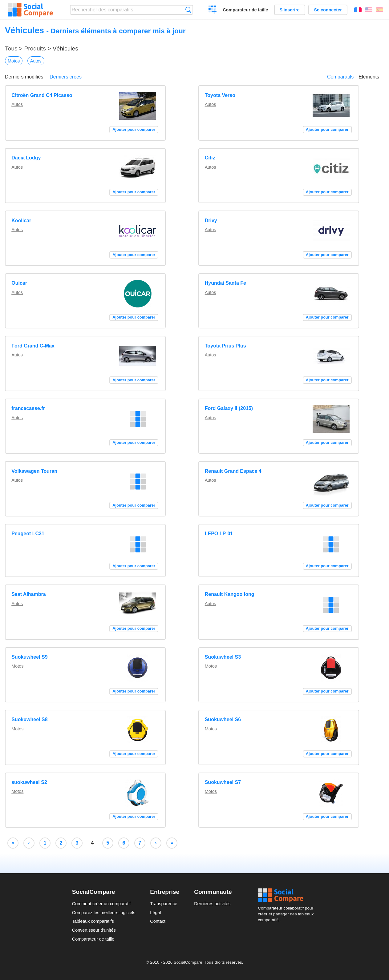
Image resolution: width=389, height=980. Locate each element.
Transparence (164, 904)
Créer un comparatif (213, 10)
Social (287, 895)
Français (358, 10)
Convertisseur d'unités (94, 930)
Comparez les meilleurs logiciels (104, 913)
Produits (35, 48)
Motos (14, 61)
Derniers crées (66, 77)
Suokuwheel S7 (223, 782)
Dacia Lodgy (26, 158)
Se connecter (328, 10)
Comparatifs (340, 77)
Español (379, 10)
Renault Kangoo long (230, 594)
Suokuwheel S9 (29, 657)
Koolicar (21, 221)
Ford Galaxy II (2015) (229, 408)
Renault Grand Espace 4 (233, 471)
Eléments (369, 77)
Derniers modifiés (24, 77)
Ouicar (19, 283)
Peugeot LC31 (28, 534)
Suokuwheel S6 (223, 719)
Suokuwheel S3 (223, 657)
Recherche (188, 10)
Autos (36, 61)
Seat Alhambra (28, 594)
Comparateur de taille (245, 10)
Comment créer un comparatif (101, 904)
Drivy (211, 221)
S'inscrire (290, 10)
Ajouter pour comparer (134, 129)
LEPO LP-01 (219, 534)
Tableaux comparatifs (93, 921)
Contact (158, 921)
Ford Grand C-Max (33, 346)
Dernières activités (212, 904)
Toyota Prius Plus (225, 346)
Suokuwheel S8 (29, 719)
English (369, 10)
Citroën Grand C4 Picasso (42, 95)
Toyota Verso (220, 95)
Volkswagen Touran (34, 471)
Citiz (210, 158)
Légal (155, 913)
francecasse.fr (28, 408)
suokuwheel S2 (29, 782)
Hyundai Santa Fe (225, 283)
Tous (11, 48)
